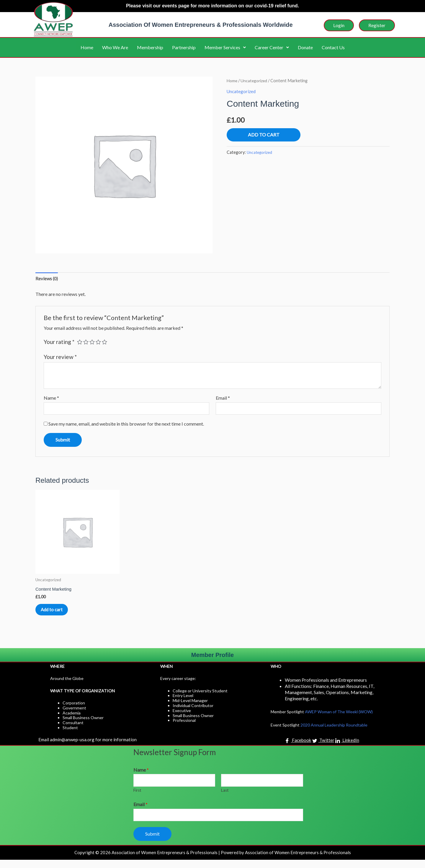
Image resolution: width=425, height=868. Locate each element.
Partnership (184, 47)
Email (223, 399)
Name (51, 399)
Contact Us (333, 47)
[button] (225, 47)
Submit (152, 842)
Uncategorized (256, 80)
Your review (60, 358)
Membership (150, 47)
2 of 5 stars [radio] (87, 343)
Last (225, 798)
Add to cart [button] (59, 614)
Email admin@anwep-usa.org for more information (89, 746)
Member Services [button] (225, 47)
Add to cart (264, 135)
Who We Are (115, 47)
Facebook (297, 747)
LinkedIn (348, 747)
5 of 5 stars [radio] (106, 343)
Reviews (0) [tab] (47, 279)
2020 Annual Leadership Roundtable (334, 732)
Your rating (59, 343)
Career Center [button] (272, 47)
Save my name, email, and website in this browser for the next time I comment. (126, 425)
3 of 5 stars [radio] (93, 343)
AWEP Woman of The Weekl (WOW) (339, 718)
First (137, 798)
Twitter (323, 747)
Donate (305, 47)
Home (87, 47)
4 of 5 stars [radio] (100, 343)
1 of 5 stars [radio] (80, 343)
